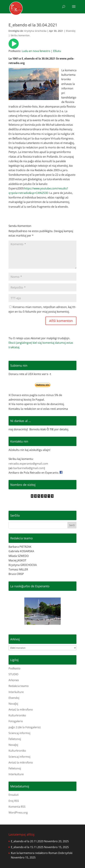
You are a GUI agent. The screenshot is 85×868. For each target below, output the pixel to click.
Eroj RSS (14, 801)
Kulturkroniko (17, 715)
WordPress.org (18, 812)
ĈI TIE (50, 429)
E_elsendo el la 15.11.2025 (27, 847)
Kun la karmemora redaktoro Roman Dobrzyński (42, 853)
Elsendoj (71, 31)
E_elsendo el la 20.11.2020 (27, 841)
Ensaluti (14, 795)
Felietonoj (15, 739)
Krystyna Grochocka (35, 31)
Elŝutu (57, 51)
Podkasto (15, 668)
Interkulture (16, 692)
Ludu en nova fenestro (36, 51)
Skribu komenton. (20, 35)
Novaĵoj (13, 704)
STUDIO (13, 674)
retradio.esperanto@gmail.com (28, 464)
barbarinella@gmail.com (29, 468)
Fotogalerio (16, 721)
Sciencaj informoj (19, 733)
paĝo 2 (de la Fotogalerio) (25, 727)
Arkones (14, 680)
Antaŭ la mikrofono (21, 710)
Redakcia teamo (19, 686)
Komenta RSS (17, 807)
